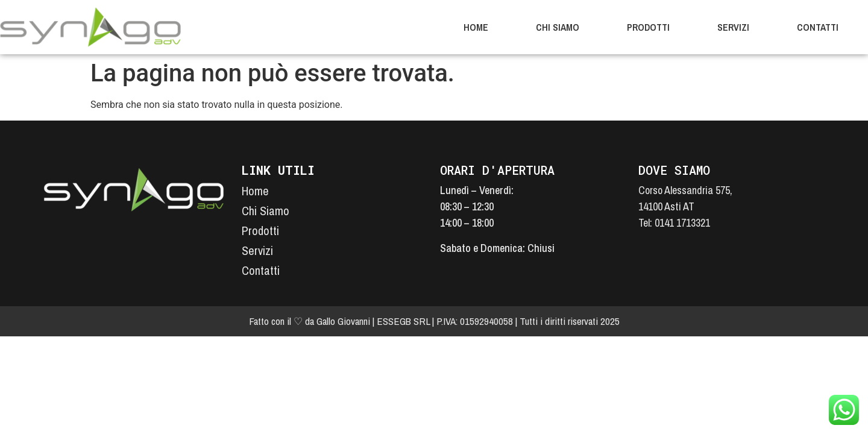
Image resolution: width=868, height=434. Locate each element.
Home (476, 27)
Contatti (818, 27)
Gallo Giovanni (343, 321)
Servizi (733, 27)
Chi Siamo (558, 27)
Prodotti (648, 27)
